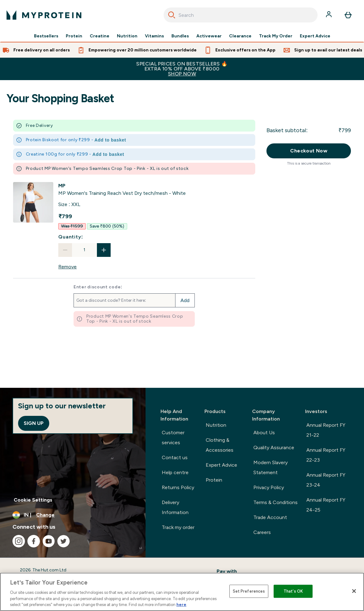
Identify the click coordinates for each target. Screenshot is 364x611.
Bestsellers (46, 36)
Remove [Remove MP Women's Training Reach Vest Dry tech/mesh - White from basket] (67, 267)
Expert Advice (315, 36)
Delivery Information (175, 507)
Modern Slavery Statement (271, 467)
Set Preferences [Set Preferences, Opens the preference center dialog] (249, 591)
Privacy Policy (269, 487)
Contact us (175, 457)
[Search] (172, 15)
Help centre (175, 472)
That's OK (293, 591)
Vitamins (154, 36)
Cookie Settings (33, 500)
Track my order (178, 527)
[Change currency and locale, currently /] (73, 515)
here (181, 605)
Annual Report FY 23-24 (326, 480)
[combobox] (241, 15)
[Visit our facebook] (34, 541)
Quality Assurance (274, 447)
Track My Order (276, 36)
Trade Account (270, 517)
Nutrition (127, 36)
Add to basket (110, 140)
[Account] (329, 15)
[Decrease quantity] (65, 250)
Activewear (209, 36)
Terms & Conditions (275, 502)
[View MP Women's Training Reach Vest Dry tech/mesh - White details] (122, 190)
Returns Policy (178, 487)
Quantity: (71, 237)
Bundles (180, 36)
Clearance (240, 36)
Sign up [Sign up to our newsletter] (34, 423)
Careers (262, 532)
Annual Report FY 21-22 (326, 430)
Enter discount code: (98, 287)
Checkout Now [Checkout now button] (309, 151)
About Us (264, 433)
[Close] (354, 591)
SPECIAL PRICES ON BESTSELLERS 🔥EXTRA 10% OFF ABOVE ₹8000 (182, 69)
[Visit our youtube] (49, 541)
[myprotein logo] (44, 15)
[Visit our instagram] (19, 541)
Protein (74, 36)
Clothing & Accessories (220, 445)
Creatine (100, 36)
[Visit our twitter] (64, 541)
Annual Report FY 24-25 (326, 505)
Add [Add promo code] (185, 300)
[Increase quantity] (104, 250)
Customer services (173, 438)
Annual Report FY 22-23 (326, 455)
